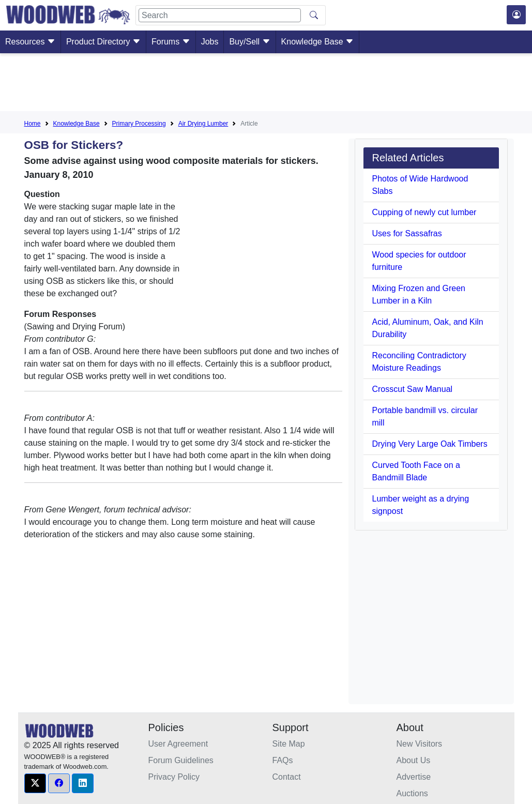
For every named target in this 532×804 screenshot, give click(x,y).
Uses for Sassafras (407, 233)
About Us (414, 760)
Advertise (414, 777)
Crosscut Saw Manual (412, 389)
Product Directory (103, 42)
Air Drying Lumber (203, 124)
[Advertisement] (266, 84)
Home (33, 124)
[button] (35, 783)
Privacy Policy (174, 777)
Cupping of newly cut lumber (424, 212)
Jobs (210, 42)
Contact (287, 777)
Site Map (289, 744)
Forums (171, 42)
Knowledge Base (318, 42)
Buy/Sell (249, 42)
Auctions (412, 793)
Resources (30, 42)
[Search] (220, 15)
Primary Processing (139, 124)
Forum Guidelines (181, 760)
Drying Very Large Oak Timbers (429, 444)
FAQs (283, 760)
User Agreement (178, 744)
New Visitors (420, 744)
